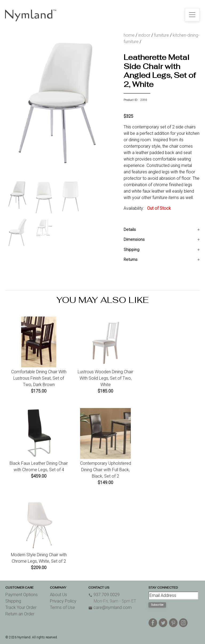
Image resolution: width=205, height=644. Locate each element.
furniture (161, 35)
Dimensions (134, 239)
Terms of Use (62, 607)
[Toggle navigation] (192, 15)
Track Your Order (21, 607)
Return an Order (20, 614)
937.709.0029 (104, 595)
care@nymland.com (110, 607)
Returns (131, 260)
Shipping (131, 250)
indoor (144, 35)
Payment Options (21, 595)
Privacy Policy (63, 601)
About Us (58, 595)
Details (130, 230)
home (129, 35)
